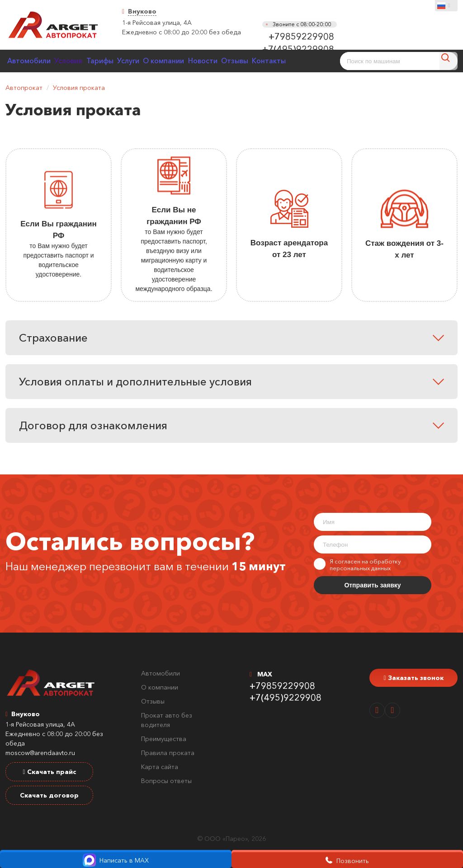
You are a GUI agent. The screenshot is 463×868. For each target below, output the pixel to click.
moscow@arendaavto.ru (40, 753)
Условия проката (79, 88)
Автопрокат (24, 88)
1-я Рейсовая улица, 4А (157, 23)
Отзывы (275, 61)
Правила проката (168, 753)
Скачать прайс (49, 772)
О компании (192, 61)
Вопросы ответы (166, 781)
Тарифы (115, 61)
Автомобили (32, 61)
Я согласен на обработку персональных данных (357, 565)
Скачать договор (49, 795)
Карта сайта (160, 767)
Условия (77, 61)
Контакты (315, 61)
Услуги (150, 61)
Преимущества (164, 739)
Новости (237, 61)
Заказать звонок (413, 678)
